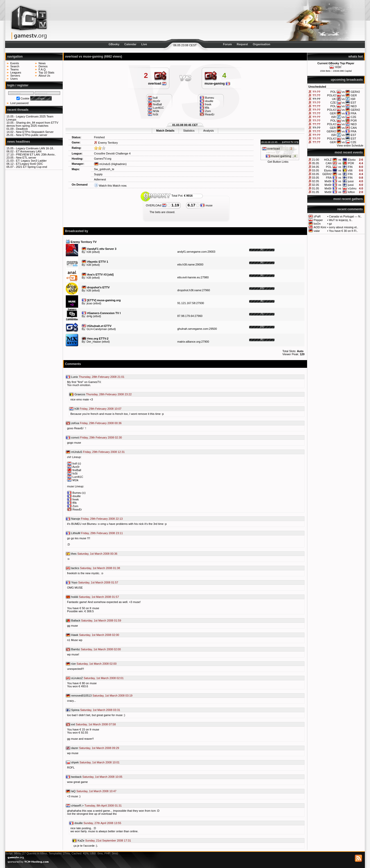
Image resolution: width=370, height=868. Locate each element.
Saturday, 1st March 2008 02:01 (104, 678)
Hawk (75, 635)
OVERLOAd (156, 205)
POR (351, 163)
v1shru (352, 188)
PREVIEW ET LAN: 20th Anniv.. (36, 154)
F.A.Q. (43, 69)
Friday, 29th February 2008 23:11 (102, 533)
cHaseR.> (77, 806)
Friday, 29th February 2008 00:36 (101, 423)
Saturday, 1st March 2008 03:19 (113, 696)
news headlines (19, 142)
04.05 (316, 167)
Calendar (130, 44)
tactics (75, 568)
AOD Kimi (320, 227)
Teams (14, 69)
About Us (44, 76)
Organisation (262, 44)
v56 (350, 170)
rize (73, 664)
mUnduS (102, 164)
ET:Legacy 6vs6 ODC (29, 164)
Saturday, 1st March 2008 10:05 (102, 777)
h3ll (89, 252)
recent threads (18, 110)
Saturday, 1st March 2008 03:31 (100, 710)
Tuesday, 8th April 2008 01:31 (103, 806)
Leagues (16, 72)
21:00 (316, 160)
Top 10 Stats (46, 72)
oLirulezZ (77, 678)
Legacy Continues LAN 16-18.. (35, 148)
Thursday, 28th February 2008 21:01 (101, 377)
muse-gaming (217, 84)
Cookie (25, 98)
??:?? (316, 92)
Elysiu (352, 160)
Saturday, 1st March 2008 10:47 (96, 791)
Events (15, 63)
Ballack (76, 620)
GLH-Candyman (97, 329)
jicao (90, 303)
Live (144, 44)
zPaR (317, 216)
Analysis (209, 131)
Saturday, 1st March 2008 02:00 (99, 635)
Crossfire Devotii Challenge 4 (112, 153)
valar (317, 231)
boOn (317, 224)
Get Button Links (278, 162)
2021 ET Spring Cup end (31, 167)
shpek (75, 762)
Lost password (19, 103)
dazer (75, 748)
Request (242, 44)
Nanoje (76, 519)
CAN (329, 163)
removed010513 (81, 696)
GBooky (114, 44)
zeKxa (75, 423)
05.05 (316, 163)
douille (79, 823)
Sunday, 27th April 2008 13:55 (102, 823)
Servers (15, 76)
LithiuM (76, 533)
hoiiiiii (75, 597)
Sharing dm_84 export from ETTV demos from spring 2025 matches (32, 124)
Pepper (318, 220)
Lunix (75, 377)
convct (75, 437)
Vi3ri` (339, 67)
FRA (329, 178)
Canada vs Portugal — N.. (345, 216)
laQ (73, 791)
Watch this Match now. (113, 186)
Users (14, 79)
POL (329, 167)
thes (74, 554)
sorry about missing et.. (344, 227)
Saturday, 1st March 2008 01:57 (98, 582)
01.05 (316, 188)
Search (15, 66)
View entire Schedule (350, 145)
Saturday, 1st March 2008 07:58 (96, 724)
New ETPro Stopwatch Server (35, 132)
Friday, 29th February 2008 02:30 (101, 437)
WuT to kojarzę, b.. (341, 220)
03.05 (316, 170)
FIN (350, 167)
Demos (43, 66)
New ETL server (26, 158)
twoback (76, 777)
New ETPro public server (32, 135)
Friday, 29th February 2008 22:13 (102, 519)
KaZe (81, 840)
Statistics (189, 131)
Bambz (76, 649)
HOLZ (328, 160)
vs (340, 160)
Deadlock (22, 129)
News (42, 63)
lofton (351, 192)
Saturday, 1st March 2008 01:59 (101, 620)
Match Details (165, 131)
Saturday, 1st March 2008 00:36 (97, 554)
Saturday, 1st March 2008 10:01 (99, 762)
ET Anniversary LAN (29, 151)
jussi (351, 181)
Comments (73, 364)
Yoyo (74, 582)
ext (73, 724)
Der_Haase (94, 342)
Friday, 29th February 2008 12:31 (104, 452)
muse (206, 205)
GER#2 (327, 174)
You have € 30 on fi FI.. (343, 231)
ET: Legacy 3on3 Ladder (31, 161)
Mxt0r (328, 181)
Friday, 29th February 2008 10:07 (100, 409)
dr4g (89, 316)
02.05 (316, 181)
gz (330, 224)
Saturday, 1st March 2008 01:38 (100, 568)
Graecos (80, 394)
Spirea (75, 710)
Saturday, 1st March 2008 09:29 (99, 748)
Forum (227, 44)
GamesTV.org (103, 159)
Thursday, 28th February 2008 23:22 (109, 394)
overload (157, 84)
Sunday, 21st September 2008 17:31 (108, 840)
